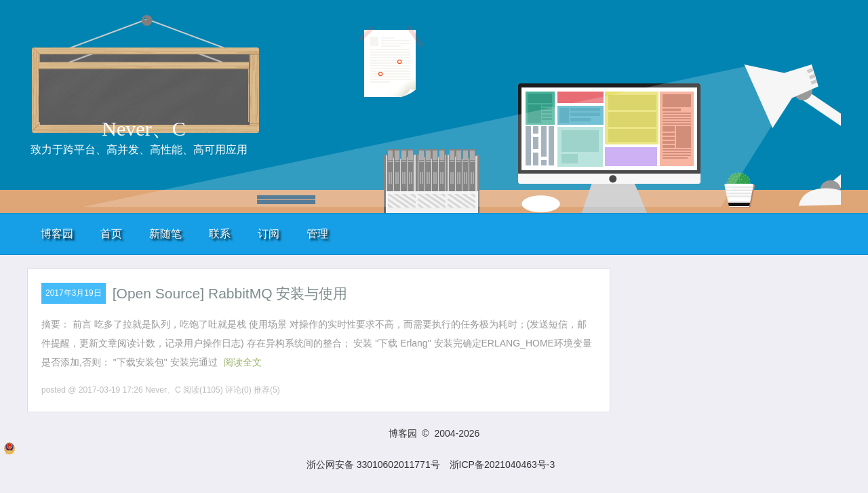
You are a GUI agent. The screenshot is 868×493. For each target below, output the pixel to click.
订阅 (269, 234)
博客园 (57, 234)
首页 (111, 234)
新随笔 (165, 234)
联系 (220, 234)
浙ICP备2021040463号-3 (502, 465)
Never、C (143, 129)
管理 (317, 234)
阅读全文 (243, 362)
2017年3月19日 (74, 293)
